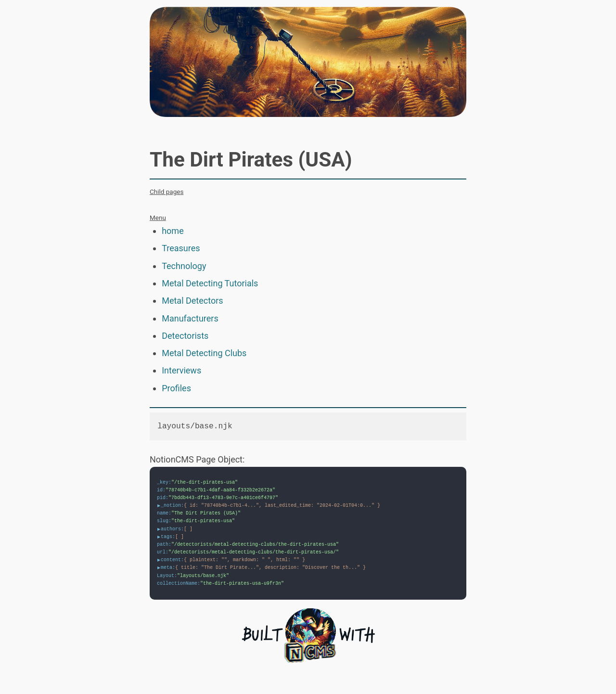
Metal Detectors (192, 301)
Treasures (181, 248)
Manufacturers (190, 318)
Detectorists (185, 336)
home (173, 231)
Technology (184, 266)
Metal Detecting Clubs (204, 353)
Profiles (176, 388)
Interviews (181, 370)
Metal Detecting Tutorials (210, 283)
